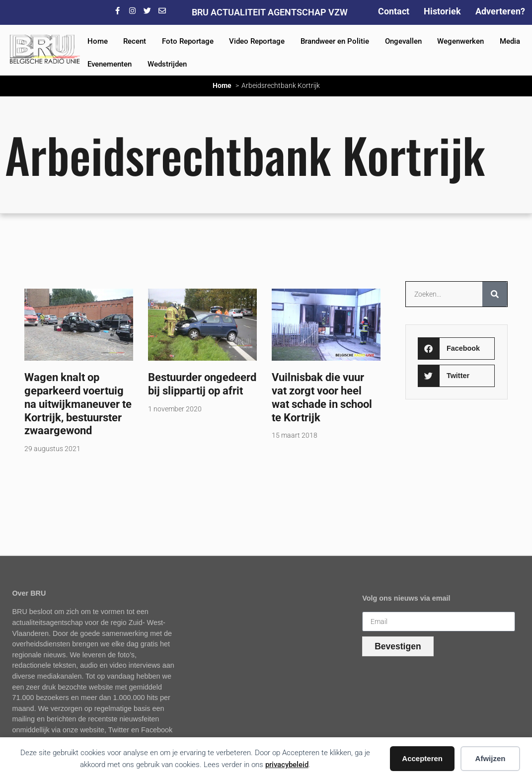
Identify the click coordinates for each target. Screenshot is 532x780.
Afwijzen (491, 758)
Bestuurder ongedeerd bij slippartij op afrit (202, 384)
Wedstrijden (167, 64)
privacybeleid (287, 765)
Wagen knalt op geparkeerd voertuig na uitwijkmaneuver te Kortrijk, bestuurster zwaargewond (78, 404)
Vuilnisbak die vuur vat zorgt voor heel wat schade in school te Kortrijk (322, 397)
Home (98, 41)
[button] (456, 349)
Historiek (442, 11)
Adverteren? (500, 11)
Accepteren (422, 758)
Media (510, 41)
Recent (135, 41)
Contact (394, 11)
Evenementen (110, 64)
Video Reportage (257, 41)
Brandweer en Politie (335, 41)
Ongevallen (403, 41)
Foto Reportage (188, 41)
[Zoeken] (495, 294)
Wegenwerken (460, 41)
